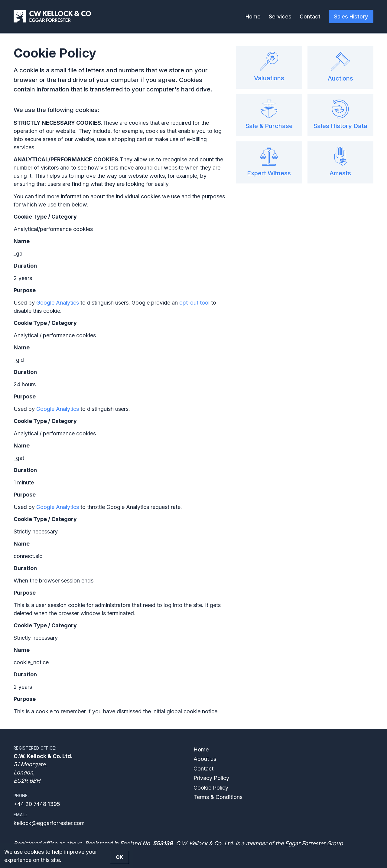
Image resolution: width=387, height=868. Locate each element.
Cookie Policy (211, 788)
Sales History (351, 17)
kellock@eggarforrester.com (49, 823)
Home (253, 17)
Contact (310, 17)
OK (120, 857)
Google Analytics (58, 303)
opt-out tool (194, 303)
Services (280, 17)
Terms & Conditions (218, 797)
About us (205, 759)
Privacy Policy (211, 778)
